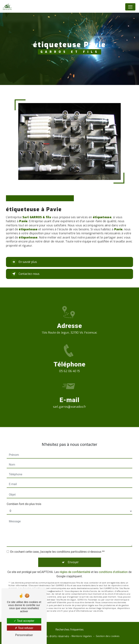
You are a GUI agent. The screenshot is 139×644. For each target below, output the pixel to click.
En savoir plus (24, 262)
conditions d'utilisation (113, 568)
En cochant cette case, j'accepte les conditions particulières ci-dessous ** (57, 548)
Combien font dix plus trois (24, 500)
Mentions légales (82, 636)
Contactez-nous (25, 274)
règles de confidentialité (75, 568)
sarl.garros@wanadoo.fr (69, 403)
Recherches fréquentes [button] (70, 630)
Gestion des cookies (108, 636)
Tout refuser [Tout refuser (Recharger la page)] (24, 628)
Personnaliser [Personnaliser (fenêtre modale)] (24, 635)
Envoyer (73, 558)
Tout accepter (24, 621)
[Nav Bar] (130, 7)
